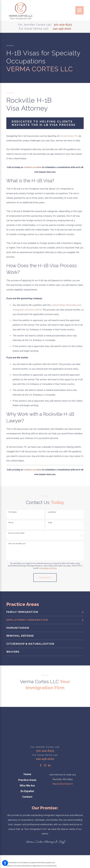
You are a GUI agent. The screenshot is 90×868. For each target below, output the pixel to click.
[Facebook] (41, 765)
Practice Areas (27, 780)
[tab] (82, 612)
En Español (27, 791)
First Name (12, 512)
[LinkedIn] (49, 765)
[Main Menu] (80, 10)
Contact (27, 797)
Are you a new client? (16, 533)
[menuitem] (43, 612)
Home (27, 774)
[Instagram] (45, 765)
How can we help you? (17, 544)
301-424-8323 (63, 25)
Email (50, 523)
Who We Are (27, 786)
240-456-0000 (62, 29)
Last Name (52, 512)
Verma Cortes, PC (69, 136)
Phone (11, 523)
